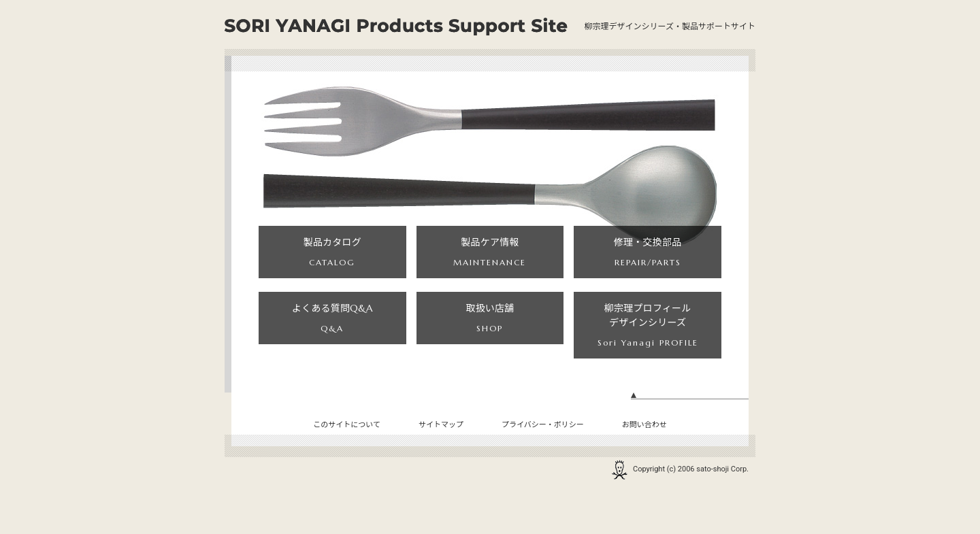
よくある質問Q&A (332, 359)
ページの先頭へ (690, 440)
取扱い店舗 (490, 359)
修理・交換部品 (648, 266)
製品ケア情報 (490, 266)
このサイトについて (347, 465)
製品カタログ (332, 266)
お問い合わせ (644, 465)
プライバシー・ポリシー (543, 465)
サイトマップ (441, 465)
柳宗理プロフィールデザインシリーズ (648, 360)
